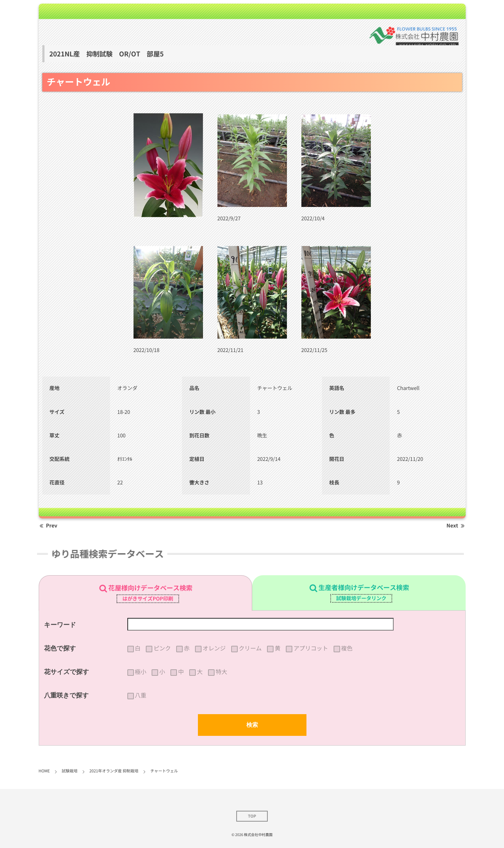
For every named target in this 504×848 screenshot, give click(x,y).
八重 (141, 695)
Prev (48, 526)
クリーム (250, 648)
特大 (221, 672)
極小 (141, 672)
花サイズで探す (67, 672)
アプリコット (311, 648)
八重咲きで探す (67, 695)
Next (456, 526)
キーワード (60, 625)
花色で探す (60, 648)
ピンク (162, 648)
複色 (347, 648)
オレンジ (214, 648)
